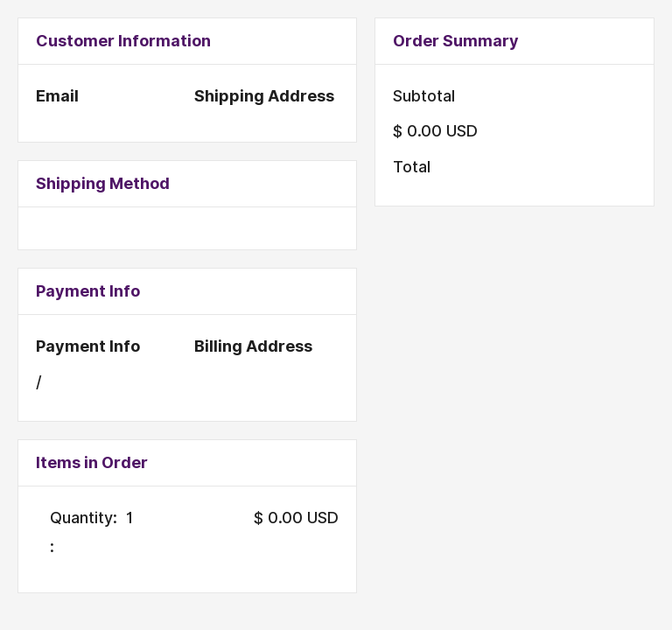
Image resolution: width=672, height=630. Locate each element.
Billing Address (253, 346)
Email (57, 96)
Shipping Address (264, 96)
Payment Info (88, 346)
